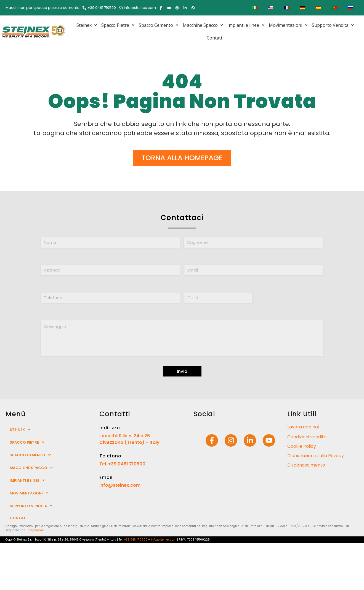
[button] (87, 25)
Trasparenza (35, 530)
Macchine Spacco (203, 25)
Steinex (87, 25)
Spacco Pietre (118, 25)
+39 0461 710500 (136, 540)
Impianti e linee (246, 25)
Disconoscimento (306, 465)
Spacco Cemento (159, 25)
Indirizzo (110, 428)
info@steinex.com (120, 485)
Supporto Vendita (333, 25)
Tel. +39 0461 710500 (122, 464)
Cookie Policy (302, 446)
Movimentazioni (288, 25)
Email (106, 477)
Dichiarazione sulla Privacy (316, 456)
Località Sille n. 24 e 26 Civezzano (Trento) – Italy (129, 439)
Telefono (110, 456)
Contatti (215, 38)
